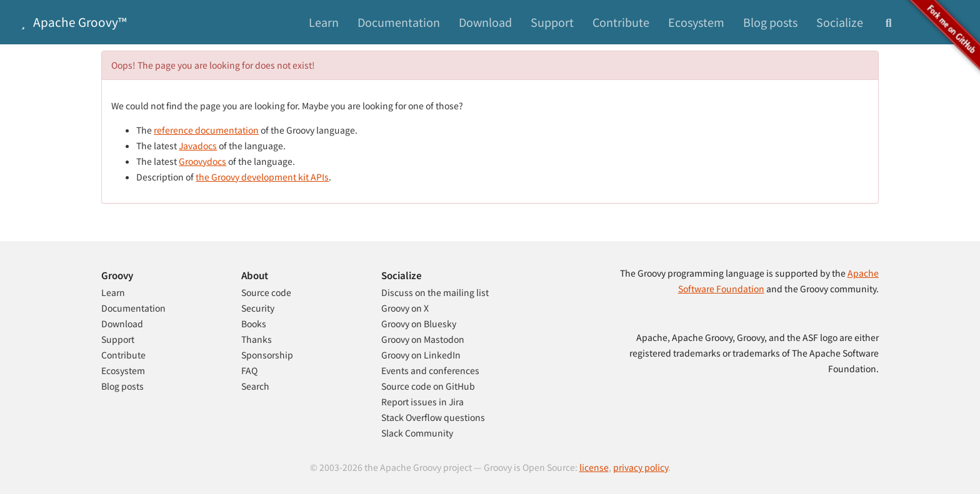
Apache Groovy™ (71, 22)
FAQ (249, 370)
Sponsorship (267, 355)
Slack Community (417, 433)
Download (485, 22)
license (594, 467)
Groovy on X (405, 308)
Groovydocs (202, 161)
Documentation (399, 22)
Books (254, 324)
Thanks (257, 339)
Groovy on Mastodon (423, 339)
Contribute (621, 22)
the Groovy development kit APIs (262, 177)
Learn (324, 22)
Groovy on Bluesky (419, 324)
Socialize (840, 22)
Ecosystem (696, 22)
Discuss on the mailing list (435, 292)
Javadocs (198, 146)
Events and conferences (430, 370)
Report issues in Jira (422, 402)
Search (255, 386)
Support (552, 22)
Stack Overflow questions (433, 417)
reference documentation (206, 130)
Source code (266, 292)
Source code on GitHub (428, 386)
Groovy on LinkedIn (421, 355)
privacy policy (641, 467)
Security (258, 308)
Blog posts (770, 22)
